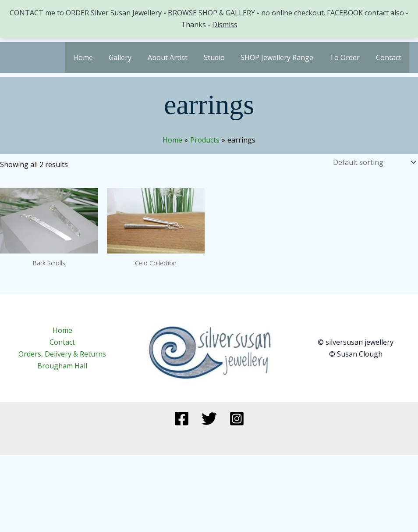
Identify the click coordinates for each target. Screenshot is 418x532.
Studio (221, 57)
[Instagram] (237, 419)
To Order (348, 57)
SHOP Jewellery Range (282, 57)
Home (96, 57)
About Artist (177, 57)
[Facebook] (182, 419)
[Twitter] (209, 419)
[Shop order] (374, 162)
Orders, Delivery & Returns (62, 354)
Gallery (131, 57)
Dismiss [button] (225, 25)
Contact (390, 57)
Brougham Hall (62, 366)
